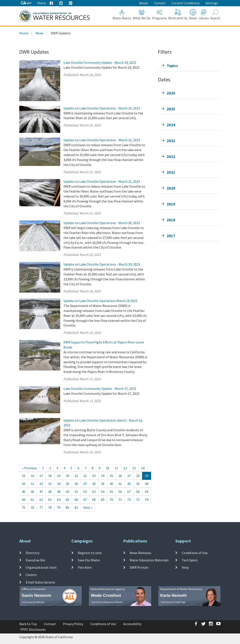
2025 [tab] (171, 109)
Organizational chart (41, 567)
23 (94, 476)
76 (32, 507)
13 (134, 468)
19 (59, 476)
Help (185, 567)
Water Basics (122, 14)
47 (41, 492)
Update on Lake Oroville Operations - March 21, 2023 (102, 181)
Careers (31, 575)
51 (76, 492)
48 (50, 492)
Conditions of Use (195, 553)
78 (50, 507)
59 (147, 492)
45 (24, 492)
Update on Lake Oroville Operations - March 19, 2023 (102, 264)
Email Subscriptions (40, 582)
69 (103, 500)
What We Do (142, 14)
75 (24, 507)
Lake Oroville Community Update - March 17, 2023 (100, 389)
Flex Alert (85, 567)
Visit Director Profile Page (173, 602)
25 (111, 476)
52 (85, 492)
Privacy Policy (73, 624)
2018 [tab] (171, 220)
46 (32, 492)
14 (143, 468)
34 (59, 484)
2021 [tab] (171, 172)
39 (103, 484)
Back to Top (28, 624)
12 (125, 468)
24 (103, 476)
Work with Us (178, 14)
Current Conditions (186, 3)
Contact (160, 3)
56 (120, 492)
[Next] (88, 508)
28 (138, 476)
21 (76, 476)
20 (67, 476)
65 (67, 500)
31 (32, 484)
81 (76, 507)
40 (111, 484)
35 (67, 484)
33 (50, 484)
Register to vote (90, 553)
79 (59, 507)
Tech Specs (190, 560)
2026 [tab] (171, 93)
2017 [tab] (171, 236)
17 (41, 476)
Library (204, 14)
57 (129, 492)
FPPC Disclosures (33, 629)
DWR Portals (139, 567)
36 (76, 484)
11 (116, 468)
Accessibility (132, 624)
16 (32, 476)
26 (120, 476)
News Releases (140, 553)
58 (138, 492)
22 (85, 476)
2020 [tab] (171, 188)
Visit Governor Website (33, 602)
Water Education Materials (149, 560)
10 (108, 468)
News (193, 14)
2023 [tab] (171, 141)
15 (24, 476)
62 (41, 500)
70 (111, 500)
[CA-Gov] (26, 3)
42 (129, 484)
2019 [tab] (171, 204)
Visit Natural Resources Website (107, 602)
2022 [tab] (171, 157)
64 (59, 500)
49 (59, 492)
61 (32, 500)
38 (94, 484)
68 (94, 500)
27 (129, 476)
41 (120, 484)
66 (76, 500)
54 (103, 492)
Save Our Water (89, 560)
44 (147, 484)
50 (67, 492)
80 (67, 507)
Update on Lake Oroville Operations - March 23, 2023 (102, 108)
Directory (33, 553)
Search (215, 14)
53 (94, 492)
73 (138, 500)
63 (50, 500)
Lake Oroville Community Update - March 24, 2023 (100, 62)
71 (120, 500)
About (144, 3)
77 (41, 507)
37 (85, 484)
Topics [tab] (172, 66)
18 (50, 476)
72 (129, 500)
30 (24, 484)
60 (24, 500)
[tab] (189, 66)
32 (41, 484)
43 (138, 484)
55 (111, 492)
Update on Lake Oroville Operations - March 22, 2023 (102, 140)
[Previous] (29, 468)
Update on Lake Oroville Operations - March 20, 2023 (102, 223)
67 (85, 500)
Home (24, 33)
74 (147, 500)
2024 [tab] (171, 125)
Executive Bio (35, 560)
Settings (212, 3)
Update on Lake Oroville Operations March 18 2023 (100, 301)
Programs (159, 14)
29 (147, 476)
